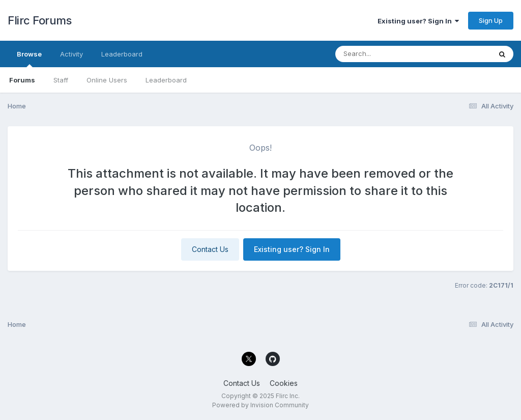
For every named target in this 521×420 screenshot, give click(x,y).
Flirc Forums (39, 20)
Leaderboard (166, 80)
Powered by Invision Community (260, 405)
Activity (71, 54)
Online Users (107, 80)
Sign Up (491, 20)
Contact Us (210, 249)
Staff (61, 80)
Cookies (284, 383)
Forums (22, 80)
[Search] (385, 54)
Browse (29, 59)
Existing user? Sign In (418, 21)
